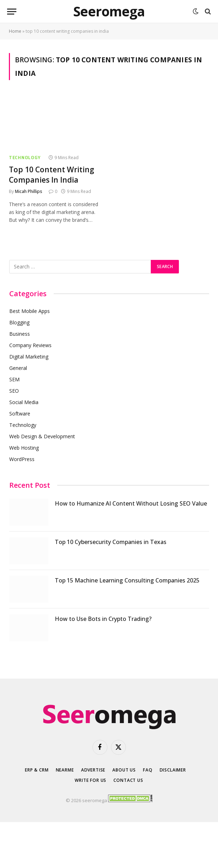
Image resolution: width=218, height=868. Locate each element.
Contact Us (128, 780)
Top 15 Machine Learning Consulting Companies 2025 (127, 580)
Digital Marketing (29, 357)
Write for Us (91, 780)
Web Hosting (24, 448)
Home (15, 31)
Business (20, 334)
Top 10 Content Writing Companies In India (52, 175)
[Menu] (12, 12)
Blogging (19, 322)
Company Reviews (30, 345)
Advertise (93, 770)
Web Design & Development (42, 436)
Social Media (24, 402)
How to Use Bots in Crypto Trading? (103, 619)
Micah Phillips (29, 191)
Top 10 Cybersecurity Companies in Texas (111, 542)
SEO (14, 391)
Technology (25, 158)
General (18, 368)
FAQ (148, 770)
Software (20, 414)
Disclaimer (173, 770)
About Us (124, 770)
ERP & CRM (37, 770)
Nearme (65, 770)
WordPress (22, 459)
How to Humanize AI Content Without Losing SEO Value (131, 503)
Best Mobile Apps (30, 311)
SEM (14, 379)
